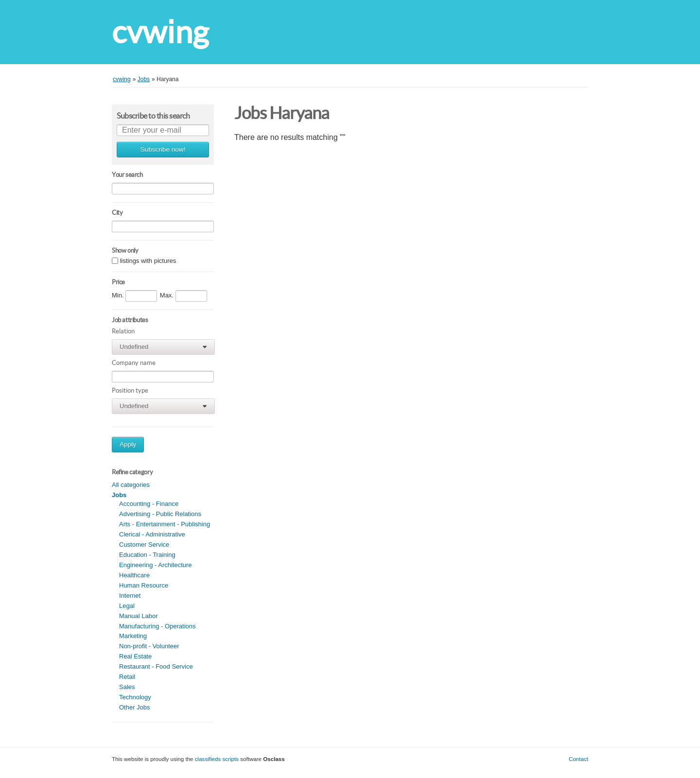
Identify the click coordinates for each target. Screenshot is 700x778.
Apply (128, 444)
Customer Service (144, 545)
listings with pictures (148, 261)
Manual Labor (139, 616)
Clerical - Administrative (152, 534)
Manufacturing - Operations (157, 626)
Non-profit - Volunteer (149, 646)
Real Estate (135, 656)
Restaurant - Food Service (156, 666)
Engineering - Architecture (156, 565)
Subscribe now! (163, 149)
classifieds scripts (217, 759)
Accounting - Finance (149, 504)
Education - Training (147, 555)
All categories (131, 485)
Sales (127, 687)
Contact (578, 759)
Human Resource (144, 585)
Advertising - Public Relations (160, 514)
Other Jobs (135, 707)
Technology (135, 697)
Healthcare (134, 575)
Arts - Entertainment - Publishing (165, 524)
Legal (127, 606)
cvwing (160, 32)
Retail (127, 677)
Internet (130, 596)
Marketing (133, 636)
